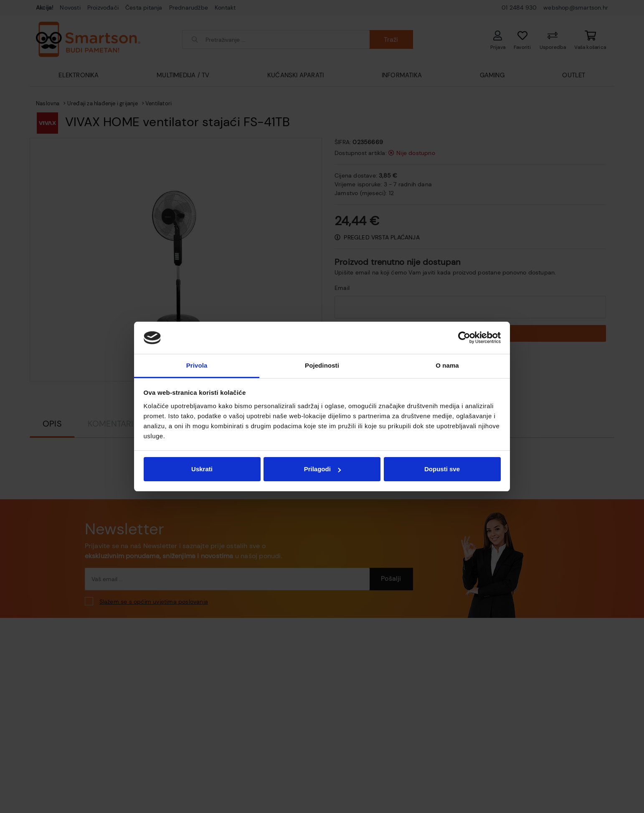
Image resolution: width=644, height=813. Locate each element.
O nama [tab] (447, 365)
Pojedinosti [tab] (322, 365)
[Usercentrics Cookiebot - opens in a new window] (464, 338)
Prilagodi (322, 469)
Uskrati (202, 469)
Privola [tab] (197, 365)
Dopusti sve (442, 469)
